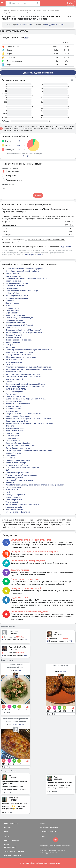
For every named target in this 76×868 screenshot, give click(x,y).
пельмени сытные (13, 406)
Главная (5, 10)
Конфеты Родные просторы (18, 460)
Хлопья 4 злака (12, 303)
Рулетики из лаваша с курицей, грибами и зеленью (29, 367)
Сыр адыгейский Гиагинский (18, 355)
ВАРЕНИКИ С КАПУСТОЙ (16, 389)
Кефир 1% (10, 345)
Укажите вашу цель (10, 168)
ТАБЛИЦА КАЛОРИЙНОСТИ (49, 827)
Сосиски (9, 364)
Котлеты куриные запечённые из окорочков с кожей (29, 450)
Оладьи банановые (14, 401)
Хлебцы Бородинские (15, 396)
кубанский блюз (13, 293)
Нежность (10, 482)
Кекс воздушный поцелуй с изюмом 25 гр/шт (26, 384)
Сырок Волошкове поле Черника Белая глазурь (21, 13)
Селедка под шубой (14, 477)
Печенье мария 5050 (15, 428)
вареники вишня (13, 411)
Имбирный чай (12, 490)
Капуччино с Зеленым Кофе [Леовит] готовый (26, 399)
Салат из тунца (12, 433)
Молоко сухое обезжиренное (19, 416)
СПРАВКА (7, 845)
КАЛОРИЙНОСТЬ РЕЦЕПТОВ (49, 832)
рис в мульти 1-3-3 (14, 359)
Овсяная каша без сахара (17, 283)
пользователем (24, 25)
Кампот (9, 382)
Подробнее (65, 246)
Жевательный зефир (15, 507)
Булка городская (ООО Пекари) (19, 325)
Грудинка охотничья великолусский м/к (24, 414)
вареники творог (13, 409)
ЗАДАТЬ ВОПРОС (10, 851)
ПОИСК (42, 823)
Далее (38, 195)
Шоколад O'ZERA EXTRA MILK (18, 296)
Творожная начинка (14, 320)
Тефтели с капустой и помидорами (21, 475)
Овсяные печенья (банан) (17, 465)
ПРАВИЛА (18, 856)
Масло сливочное (13, 276)
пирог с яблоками (14, 281)
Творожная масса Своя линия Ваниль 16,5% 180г (27, 278)
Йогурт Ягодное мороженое (18, 448)
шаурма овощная (13, 497)
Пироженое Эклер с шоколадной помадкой (25, 332)
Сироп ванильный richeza (17, 421)
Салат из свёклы (13, 328)
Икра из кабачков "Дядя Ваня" (19, 443)
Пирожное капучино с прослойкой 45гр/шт (25, 387)
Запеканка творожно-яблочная (19, 473)
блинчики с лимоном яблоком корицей (23, 377)
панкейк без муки (13, 453)
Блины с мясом (12, 273)
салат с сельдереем (14, 391)
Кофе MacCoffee (12, 310)
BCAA (8, 305)
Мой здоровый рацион (54, 25)
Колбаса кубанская (14, 500)
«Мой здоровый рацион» (34, 255)
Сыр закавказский (14, 487)
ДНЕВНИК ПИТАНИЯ (11, 823)
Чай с (8, 470)
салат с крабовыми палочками (19, 480)
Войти (70, 3)
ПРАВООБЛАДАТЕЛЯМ (12, 840)
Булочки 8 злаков (13, 337)
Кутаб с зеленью (13, 441)
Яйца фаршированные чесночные (21, 357)
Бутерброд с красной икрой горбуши (22, 271)
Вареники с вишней (14, 379)
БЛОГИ (7, 832)
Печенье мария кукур (15, 431)
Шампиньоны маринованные (19, 340)
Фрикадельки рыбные (15, 495)
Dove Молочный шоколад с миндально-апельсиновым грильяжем (35, 485)
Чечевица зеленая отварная (18, 404)
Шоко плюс (11, 347)
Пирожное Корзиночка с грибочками (22, 504)
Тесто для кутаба (13, 436)
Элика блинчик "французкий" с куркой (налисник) (28, 418)
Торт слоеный (12, 502)
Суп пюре (10, 300)
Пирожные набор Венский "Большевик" (23, 330)
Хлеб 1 (8, 492)
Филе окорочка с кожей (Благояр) (20, 445)
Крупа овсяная (12, 288)
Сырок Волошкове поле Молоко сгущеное (24, 269)
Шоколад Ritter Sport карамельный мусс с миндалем (29, 369)
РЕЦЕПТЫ (7, 827)
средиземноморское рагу (17, 298)
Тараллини (10, 458)
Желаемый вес (8, 184)
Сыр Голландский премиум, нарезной (23, 468)
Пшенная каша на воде (16, 315)
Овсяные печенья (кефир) (17, 463)
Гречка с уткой (12, 308)
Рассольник (11, 394)
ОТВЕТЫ (42, 836)
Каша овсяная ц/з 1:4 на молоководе (22, 291)
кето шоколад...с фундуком (18, 512)
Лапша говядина (13, 342)
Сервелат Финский (14, 335)
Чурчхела (10, 426)
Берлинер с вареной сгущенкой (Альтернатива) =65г (29, 350)
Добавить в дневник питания (38, 73)
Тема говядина (12, 438)
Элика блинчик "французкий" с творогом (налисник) (29, 423)
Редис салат (11, 455)
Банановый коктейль (15, 286)
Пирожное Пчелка (14, 372)
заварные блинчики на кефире (19, 352)
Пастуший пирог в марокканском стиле (23, 374)
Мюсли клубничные (14, 509)
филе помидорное (14, 362)
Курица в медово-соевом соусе (19, 318)
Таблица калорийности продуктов (22, 10)
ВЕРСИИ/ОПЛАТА (10, 847)
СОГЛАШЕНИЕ (9, 856)
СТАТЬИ (7, 836)
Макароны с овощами (15, 323)
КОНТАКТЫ (20, 851)
